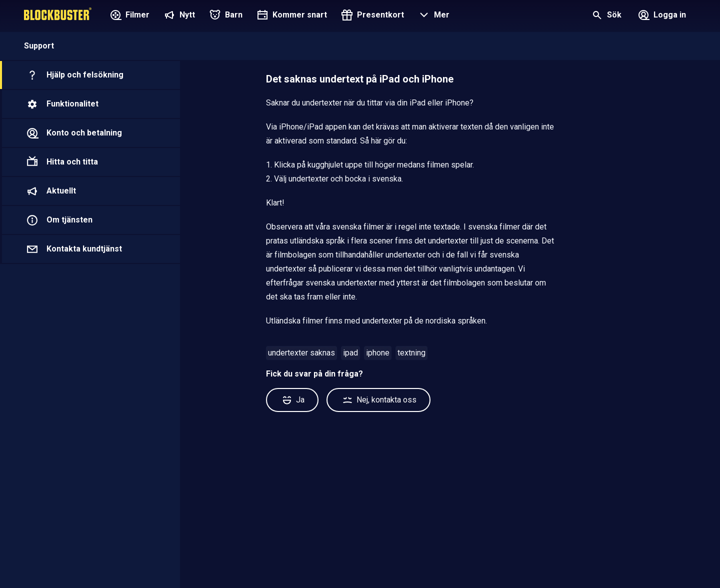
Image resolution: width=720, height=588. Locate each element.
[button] (433, 16)
